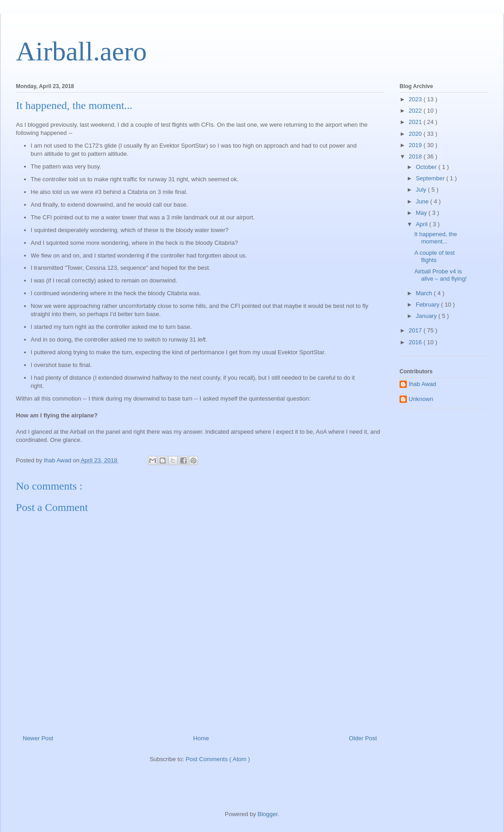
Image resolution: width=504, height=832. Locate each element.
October (427, 167)
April (423, 224)
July (422, 190)
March (425, 293)
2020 (416, 134)
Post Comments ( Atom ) (218, 759)
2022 (416, 111)
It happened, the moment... (435, 238)
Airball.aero (81, 51)
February (429, 305)
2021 (416, 122)
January (427, 316)
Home (201, 738)
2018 (416, 156)
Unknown (421, 399)
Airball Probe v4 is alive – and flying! (440, 275)
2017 (416, 330)
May (422, 213)
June (423, 201)
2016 (416, 342)
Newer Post (38, 738)
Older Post (363, 738)
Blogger (267, 814)
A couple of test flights (434, 256)
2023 (416, 99)
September (431, 178)
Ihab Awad (422, 384)
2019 (416, 145)
